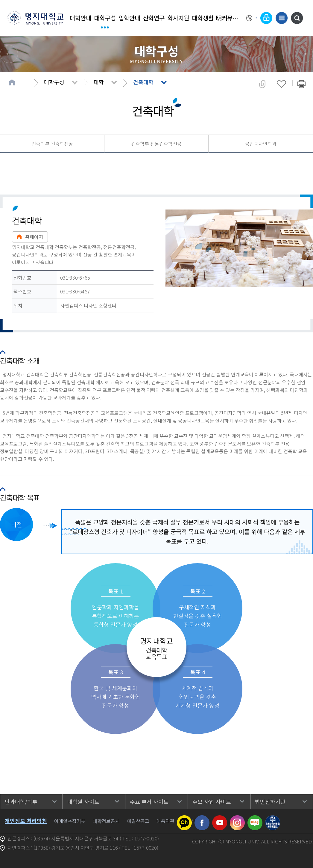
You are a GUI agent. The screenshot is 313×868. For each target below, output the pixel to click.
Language (252, 18)
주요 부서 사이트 (149, 801)
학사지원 (178, 18)
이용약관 (165, 821)
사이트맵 (282, 18)
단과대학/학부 (21, 801)
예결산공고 (138, 821)
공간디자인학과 (261, 144)
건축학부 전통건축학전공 (156, 144)
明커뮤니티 (227, 18)
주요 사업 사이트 (212, 801)
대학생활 (203, 18)
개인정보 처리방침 (26, 821)
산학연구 (154, 18)
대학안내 (80, 18)
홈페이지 (30, 237)
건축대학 (143, 82)
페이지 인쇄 (301, 84)
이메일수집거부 (70, 821)
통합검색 (297, 18)
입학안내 (129, 18)
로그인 (266, 18)
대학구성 (105, 18)
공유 (262, 84)
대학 (99, 82)
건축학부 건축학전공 (52, 144)
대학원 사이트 (83, 801)
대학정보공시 (106, 821)
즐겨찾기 (281, 84)
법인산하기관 (270, 801)
